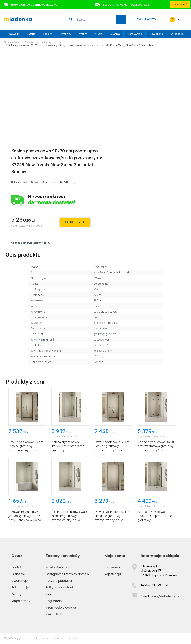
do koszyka (75, 222)
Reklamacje (20, 587)
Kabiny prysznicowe (51, 42)
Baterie (31, 34)
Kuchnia (115, 34)
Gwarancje (19, 581)
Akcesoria (177, 34)
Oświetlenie (157, 34)
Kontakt (17, 567)
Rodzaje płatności (59, 581)
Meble (99, 34)
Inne (49, 594)
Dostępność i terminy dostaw (67, 574)
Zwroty (16, 594)
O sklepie (18, 574)
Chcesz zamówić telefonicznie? (31, 243)
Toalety (47, 34)
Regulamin (54, 601)
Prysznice (66, 34)
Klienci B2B (54, 614)
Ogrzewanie (135, 34)
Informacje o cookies (61, 608)
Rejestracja (113, 574)
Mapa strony (21, 601)
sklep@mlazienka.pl (165, 596)
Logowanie (112, 567)
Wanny (83, 34)
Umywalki (13, 34)
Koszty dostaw (56, 567)
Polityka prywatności (61, 587)
